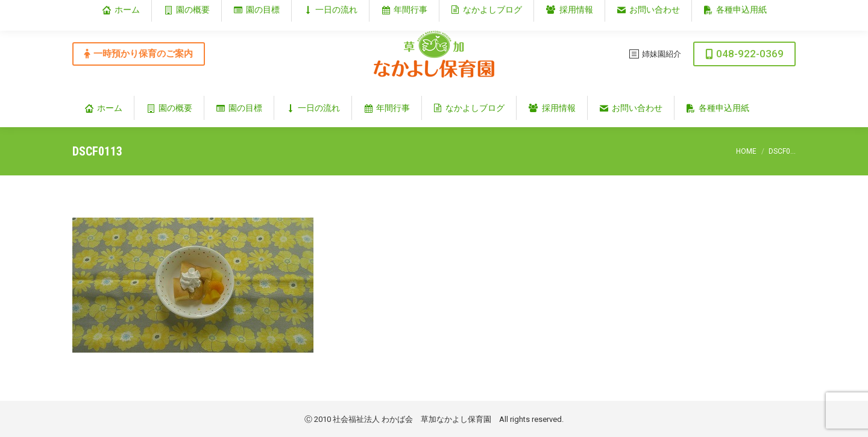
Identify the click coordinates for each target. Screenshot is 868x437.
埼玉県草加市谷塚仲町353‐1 (744, 10)
